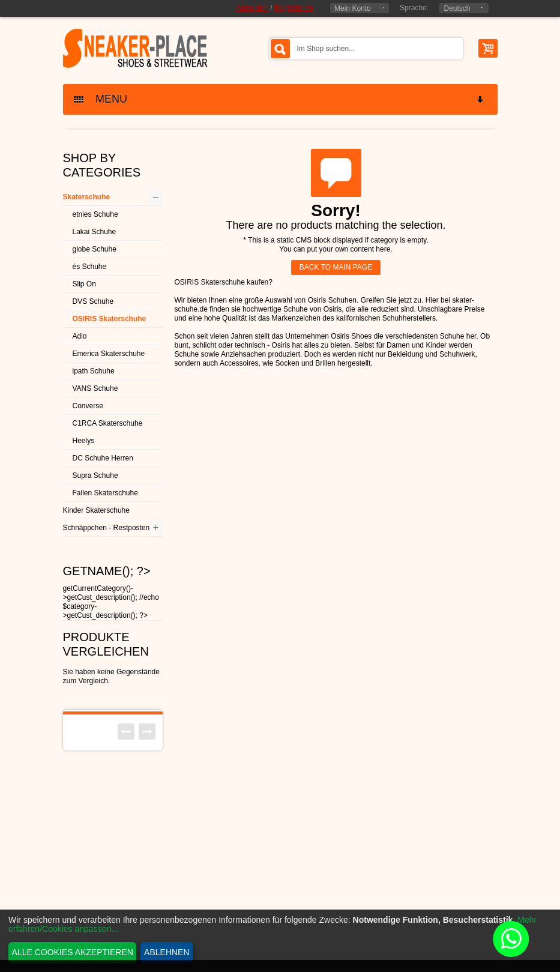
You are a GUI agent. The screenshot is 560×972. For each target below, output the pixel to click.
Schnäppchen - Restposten (107, 528)
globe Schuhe (95, 249)
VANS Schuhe (95, 388)
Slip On (84, 284)
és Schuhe (90, 267)
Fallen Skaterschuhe (105, 493)
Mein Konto (353, 8)
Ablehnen (167, 952)
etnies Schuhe (95, 214)
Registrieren (294, 8)
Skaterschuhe (87, 197)
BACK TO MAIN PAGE (336, 267)
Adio (80, 336)
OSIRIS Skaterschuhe (110, 319)
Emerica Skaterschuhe (109, 354)
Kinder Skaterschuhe (96, 510)
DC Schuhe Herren (103, 458)
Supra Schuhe (95, 475)
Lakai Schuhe (95, 232)
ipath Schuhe (94, 371)
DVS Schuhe (93, 301)
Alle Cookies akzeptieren (73, 952)
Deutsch (457, 8)
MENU (280, 99)
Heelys (84, 441)
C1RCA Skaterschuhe (108, 423)
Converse (88, 406)
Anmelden (252, 8)
